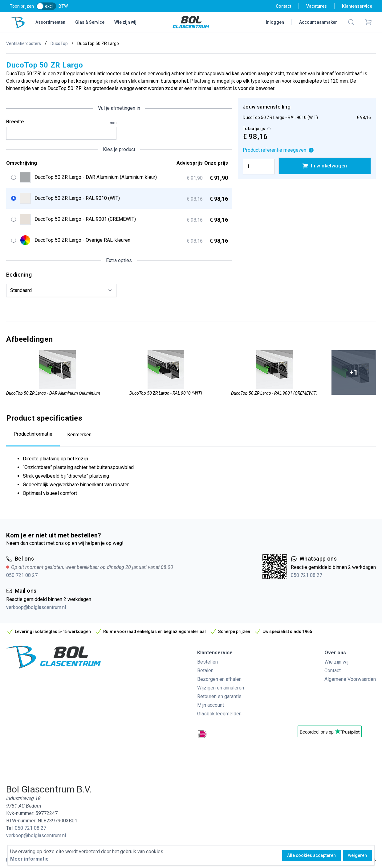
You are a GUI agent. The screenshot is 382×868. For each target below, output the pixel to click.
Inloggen (275, 22)
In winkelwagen (325, 166)
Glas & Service (90, 22)
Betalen (205, 671)
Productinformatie (33, 434)
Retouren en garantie (219, 696)
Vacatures (317, 6)
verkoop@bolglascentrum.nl (36, 607)
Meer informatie (29, 859)
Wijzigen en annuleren (221, 688)
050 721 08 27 (22, 575)
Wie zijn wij (125, 22)
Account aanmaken (318, 22)
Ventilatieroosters (24, 43)
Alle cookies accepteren (311, 855)
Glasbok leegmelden (219, 714)
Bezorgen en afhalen (219, 679)
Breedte (61, 122)
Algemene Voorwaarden (350, 679)
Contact (283, 6)
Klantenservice (357, 6)
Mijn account (211, 705)
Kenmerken (79, 435)
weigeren (358, 855)
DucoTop (59, 43)
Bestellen (207, 662)
